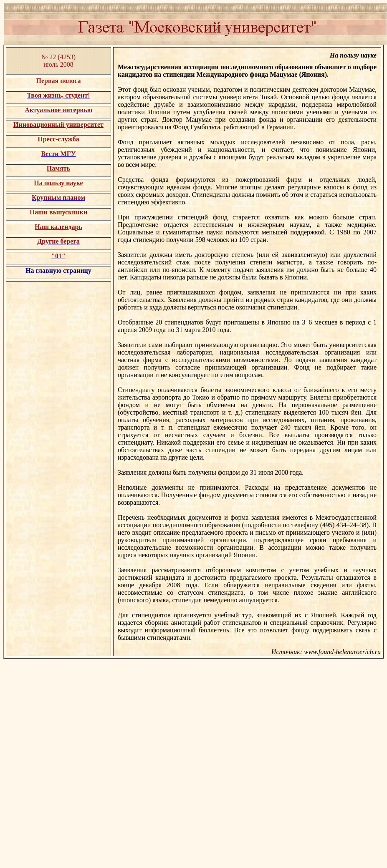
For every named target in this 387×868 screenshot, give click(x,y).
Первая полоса (58, 81)
